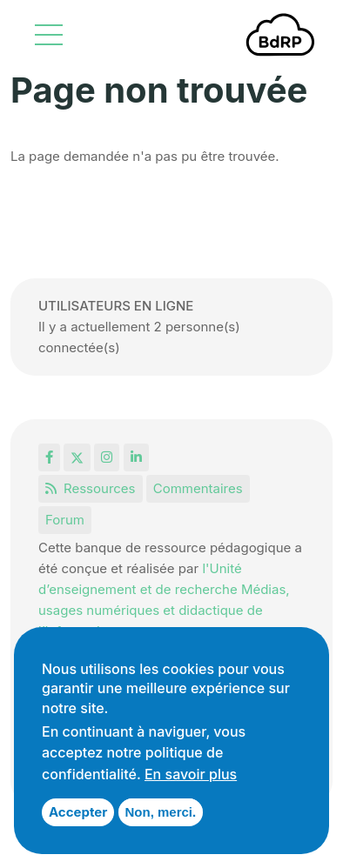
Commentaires (198, 488)
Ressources (91, 488)
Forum (65, 520)
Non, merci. (161, 812)
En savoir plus (191, 774)
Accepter (78, 812)
